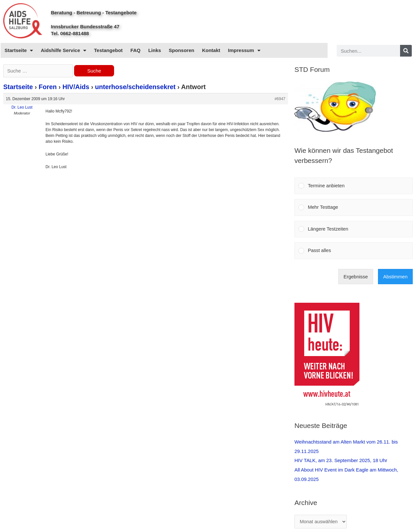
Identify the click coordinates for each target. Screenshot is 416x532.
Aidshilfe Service (63, 51)
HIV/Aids (76, 87)
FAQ (135, 50)
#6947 (280, 100)
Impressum (244, 51)
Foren (48, 87)
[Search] (406, 51)
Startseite (19, 51)
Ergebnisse (356, 278)
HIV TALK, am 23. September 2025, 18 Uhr (341, 461)
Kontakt (211, 50)
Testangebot (108, 50)
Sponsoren (181, 50)
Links (155, 50)
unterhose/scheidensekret (135, 87)
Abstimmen (395, 278)
